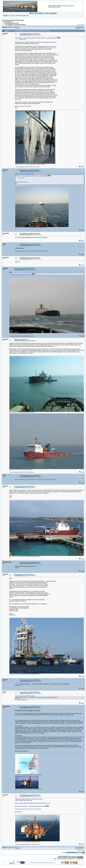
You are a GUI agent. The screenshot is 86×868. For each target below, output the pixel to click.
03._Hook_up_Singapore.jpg (16, 674)
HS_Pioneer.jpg (13, 412)
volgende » (83, 25)
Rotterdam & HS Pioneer (21, 339)
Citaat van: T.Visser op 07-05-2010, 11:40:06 (25, 696)
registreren (71, 6)
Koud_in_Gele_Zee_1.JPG (21, 164)
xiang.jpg (12, 470)
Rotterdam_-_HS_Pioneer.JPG (22, 228)
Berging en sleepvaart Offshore (17, 25)
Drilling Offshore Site (13, 23)
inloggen (64, 6)
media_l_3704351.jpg (20, 789)
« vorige (78, 25)
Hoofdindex (9, 22)
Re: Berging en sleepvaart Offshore (30, 34)
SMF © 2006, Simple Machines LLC (48, 863)
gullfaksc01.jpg (19, 842)
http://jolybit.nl (12, 16)
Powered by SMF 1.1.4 (35, 863)
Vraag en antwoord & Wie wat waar (14, 20)
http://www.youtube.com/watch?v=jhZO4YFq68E (28, 809)
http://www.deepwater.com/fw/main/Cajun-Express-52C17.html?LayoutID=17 (36, 480)
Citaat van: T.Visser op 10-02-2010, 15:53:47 (25, 174)
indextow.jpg (12, 334)
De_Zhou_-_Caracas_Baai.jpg (16, 556)
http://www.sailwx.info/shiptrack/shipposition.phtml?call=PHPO (32, 251)
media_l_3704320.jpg (20, 775)
